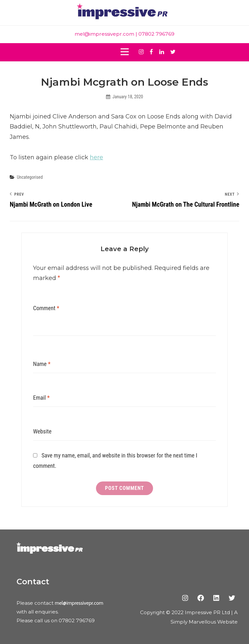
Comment (46, 308)
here (96, 157)
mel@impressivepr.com (104, 34)
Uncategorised (30, 177)
